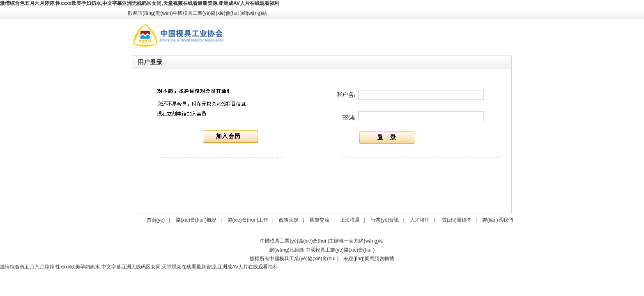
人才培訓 (420, 220)
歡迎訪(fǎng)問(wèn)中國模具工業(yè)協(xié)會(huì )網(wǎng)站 (197, 13)
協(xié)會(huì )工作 (248, 220)
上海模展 (350, 220)
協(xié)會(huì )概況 (196, 220)
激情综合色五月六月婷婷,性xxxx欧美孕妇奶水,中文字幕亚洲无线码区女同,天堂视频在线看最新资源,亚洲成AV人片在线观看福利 (140, 3)
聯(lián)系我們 (498, 220)
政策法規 (289, 220)
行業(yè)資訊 (385, 220)
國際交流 (320, 220)
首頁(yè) (156, 220)
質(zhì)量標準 (457, 220)
